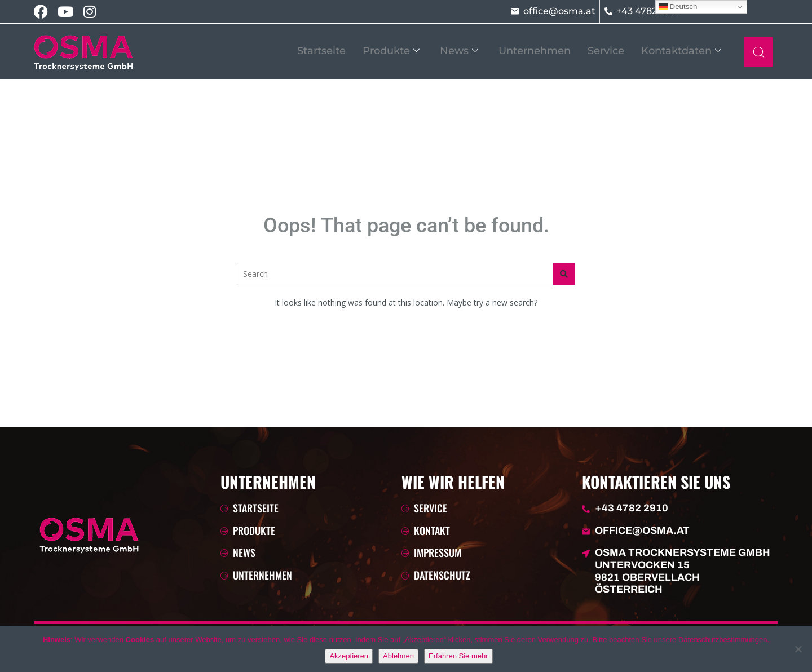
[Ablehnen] (798, 649)
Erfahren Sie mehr (458, 656)
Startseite (321, 51)
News (459, 51)
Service (606, 51)
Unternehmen (535, 51)
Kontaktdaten (681, 51)
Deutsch (678, 7)
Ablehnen (398, 656)
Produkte (391, 51)
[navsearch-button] (758, 52)
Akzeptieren (349, 656)
